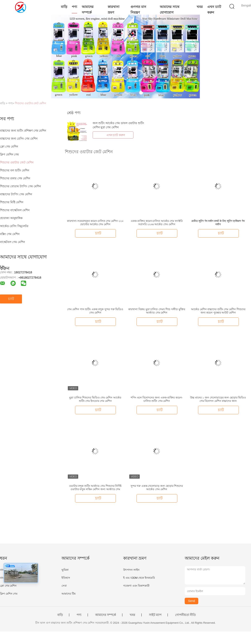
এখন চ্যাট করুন (214, 10)
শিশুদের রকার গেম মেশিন (15, 178)
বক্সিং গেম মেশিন (10, 234)
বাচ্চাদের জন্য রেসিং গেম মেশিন (19, 139)
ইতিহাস (66, 578)
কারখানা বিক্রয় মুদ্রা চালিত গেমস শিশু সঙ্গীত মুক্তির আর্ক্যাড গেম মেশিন (157, 311)
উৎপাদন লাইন (131, 570)
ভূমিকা (65, 570)
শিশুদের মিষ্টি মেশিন (12, 202)
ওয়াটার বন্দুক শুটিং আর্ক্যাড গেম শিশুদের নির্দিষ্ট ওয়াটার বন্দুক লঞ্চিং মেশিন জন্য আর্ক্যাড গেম (95, 488)
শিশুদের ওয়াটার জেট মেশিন (30, 103)
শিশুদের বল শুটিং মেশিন (15, 170)
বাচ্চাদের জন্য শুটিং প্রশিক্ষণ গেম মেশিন (23, 131)
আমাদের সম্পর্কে (88, 10)
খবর (200, 7)
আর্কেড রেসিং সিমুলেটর (14, 226)
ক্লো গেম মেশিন (9, 147)
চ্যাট (11, 299)
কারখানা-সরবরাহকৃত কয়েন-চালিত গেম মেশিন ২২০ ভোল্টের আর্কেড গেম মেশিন (95, 223)
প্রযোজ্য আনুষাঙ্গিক (11, 218)
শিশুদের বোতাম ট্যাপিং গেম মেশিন (20, 186)
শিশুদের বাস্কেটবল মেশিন (15, 210)
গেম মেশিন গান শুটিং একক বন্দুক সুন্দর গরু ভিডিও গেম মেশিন (95, 311)
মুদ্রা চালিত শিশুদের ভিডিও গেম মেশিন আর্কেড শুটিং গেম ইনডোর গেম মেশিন (95, 399)
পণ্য (74, 7)
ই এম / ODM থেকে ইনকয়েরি (139, 578)
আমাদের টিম (69, 594)
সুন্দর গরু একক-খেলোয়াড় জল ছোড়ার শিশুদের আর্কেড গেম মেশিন (157, 488)
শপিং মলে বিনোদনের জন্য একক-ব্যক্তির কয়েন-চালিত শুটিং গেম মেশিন (157, 399)
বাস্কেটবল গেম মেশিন (12, 242)
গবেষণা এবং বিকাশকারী (136, 586)
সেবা (64, 586)
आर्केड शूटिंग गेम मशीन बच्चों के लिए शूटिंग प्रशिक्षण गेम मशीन (218, 223)
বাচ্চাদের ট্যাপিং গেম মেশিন (16, 194)
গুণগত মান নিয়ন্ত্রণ (138, 10)
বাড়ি (64, 7)
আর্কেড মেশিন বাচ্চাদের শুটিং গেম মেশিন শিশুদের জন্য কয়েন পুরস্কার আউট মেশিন (218, 311)
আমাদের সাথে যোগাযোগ (169, 10)
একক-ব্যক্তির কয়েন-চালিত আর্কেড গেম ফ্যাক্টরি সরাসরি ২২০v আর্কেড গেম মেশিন (157, 223)
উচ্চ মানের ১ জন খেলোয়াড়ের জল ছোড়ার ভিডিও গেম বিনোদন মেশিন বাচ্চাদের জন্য (218, 399)
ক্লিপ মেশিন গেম (9, 154)
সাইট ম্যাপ (155, 615)
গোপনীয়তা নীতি (185, 615)
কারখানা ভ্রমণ (114, 10)
